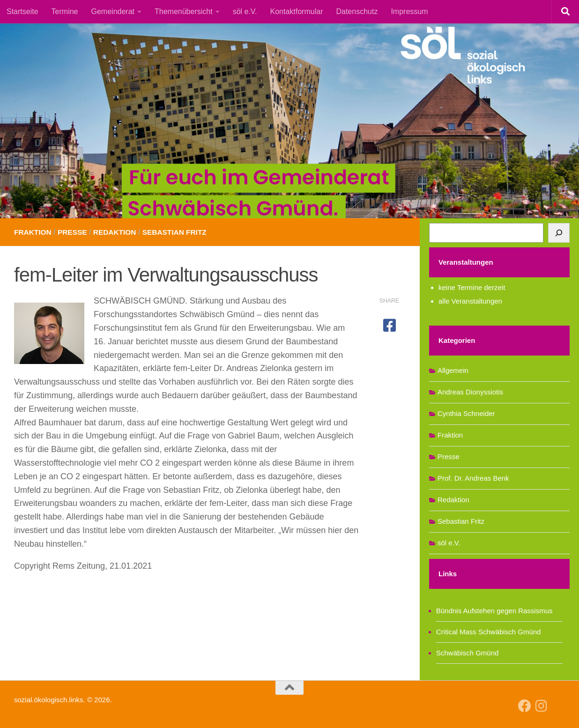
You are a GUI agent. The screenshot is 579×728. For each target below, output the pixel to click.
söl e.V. (245, 11)
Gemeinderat (113, 11)
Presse (74, 232)
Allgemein (453, 370)
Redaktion (118, 232)
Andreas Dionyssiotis (470, 392)
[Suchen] (559, 233)
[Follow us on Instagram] (542, 706)
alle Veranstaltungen (470, 301)
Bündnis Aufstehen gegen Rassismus (494, 611)
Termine (65, 11)
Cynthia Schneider (466, 413)
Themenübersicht (184, 11)
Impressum (409, 11)
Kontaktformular (297, 11)
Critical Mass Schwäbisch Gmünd (488, 632)
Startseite (22, 11)
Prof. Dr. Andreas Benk (473, 478)
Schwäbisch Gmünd (467, 653)
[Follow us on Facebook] (525, 706)
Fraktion (33, 232)
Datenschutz (357, 11)
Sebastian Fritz (180, 232)
